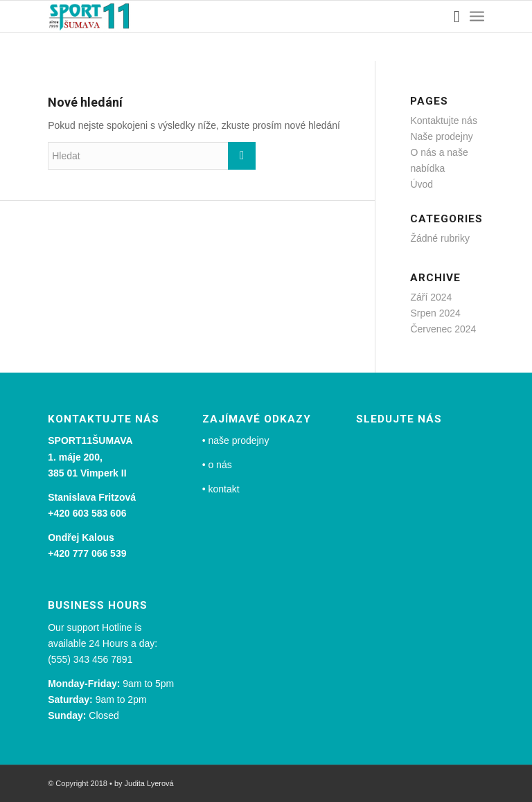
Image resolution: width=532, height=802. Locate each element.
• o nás (217, 465)
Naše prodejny (441, 136)
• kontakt (221, 489)
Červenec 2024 (443, 329)
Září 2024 (431, 297)
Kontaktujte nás (444, 121)
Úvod (422, 184)
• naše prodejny (236, 440)
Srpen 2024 (435, 313)
